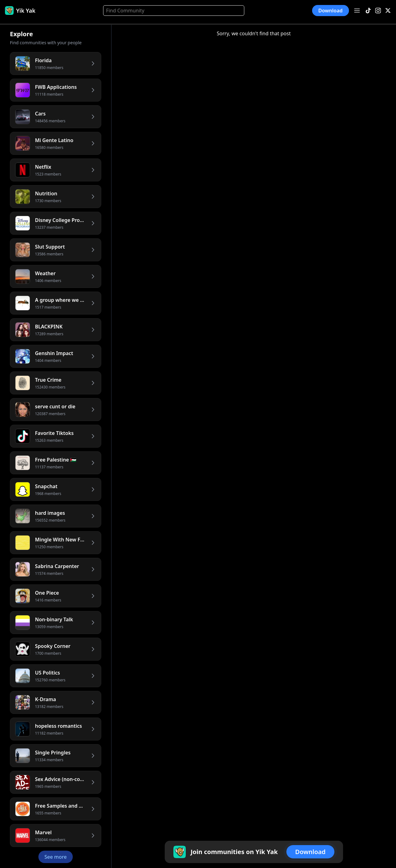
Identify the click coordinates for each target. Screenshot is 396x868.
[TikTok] (368, 11)
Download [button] (331, 11)
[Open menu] (357, 11)
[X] (388, 11)
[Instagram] (378, 11)
